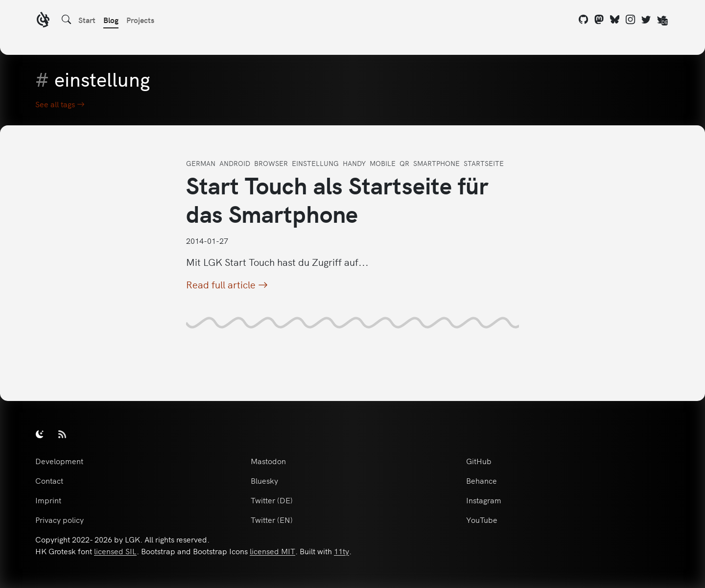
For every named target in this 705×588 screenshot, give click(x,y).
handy (354, 163)
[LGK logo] (43, 21)
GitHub (479, 461)
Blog (111, 20)
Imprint (48, 500)
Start (87, 20)
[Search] (67, 20)
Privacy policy (59, 519)
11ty (341, 551)
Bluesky (264, 480)
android (235, 163)
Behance (482, 480)
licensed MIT (272, 551)
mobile (383, 163)
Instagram (484, 500)
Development (59, 461)
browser (271, 163)
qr (404, 163)
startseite (484, 163)
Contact (49, 480)
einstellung (315, 163)
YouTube (482, 519)
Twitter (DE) (272, 500)
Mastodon (268, 461)
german (201, 163)
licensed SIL (115, 551)
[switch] (40, 434)
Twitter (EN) (272, 519)
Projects (140, 20)
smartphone (436, 163)
